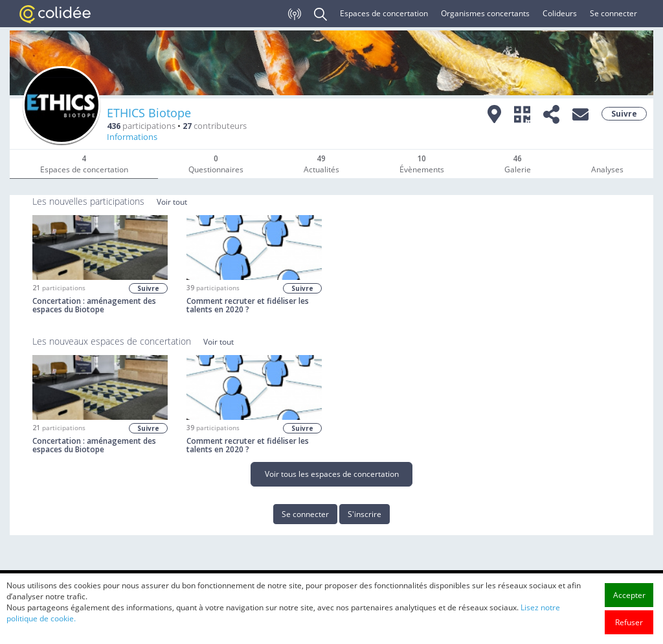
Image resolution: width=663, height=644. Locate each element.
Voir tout (172, 202)
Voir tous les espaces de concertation (332, 474)
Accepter (629, 609)
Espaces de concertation (384, 13)
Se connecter (613, 13)
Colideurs (560, 13)
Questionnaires (216, 164)
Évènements (422, 164)
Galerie (518, 164)
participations (141, 126)
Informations (132, 137)
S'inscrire (365, 514)
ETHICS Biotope (149, 113)
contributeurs (215, 126)
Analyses (607, 169)
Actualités (321, 164)
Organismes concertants (485, 13)
